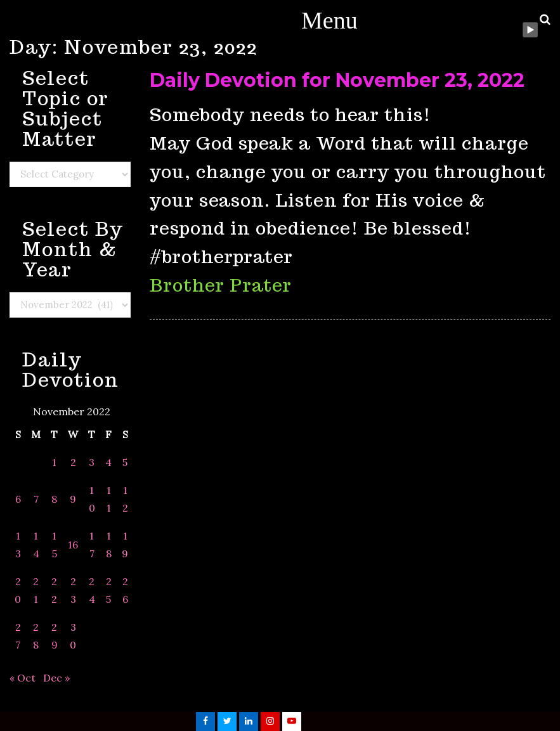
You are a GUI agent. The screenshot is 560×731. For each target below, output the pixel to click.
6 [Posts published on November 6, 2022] (18, 499)
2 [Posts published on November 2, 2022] (73, 462)
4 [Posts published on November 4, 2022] (108, 462)
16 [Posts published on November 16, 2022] (73, 545)
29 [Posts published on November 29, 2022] (55, 636)
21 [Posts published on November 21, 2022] (36, 590)
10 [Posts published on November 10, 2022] (92, 499)
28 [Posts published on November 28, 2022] (36, 636)
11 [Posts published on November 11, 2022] (109, 499)
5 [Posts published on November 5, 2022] (125, 462)
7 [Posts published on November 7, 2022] (36, 499)
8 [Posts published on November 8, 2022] (54, 499)
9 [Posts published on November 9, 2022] (73, 499)
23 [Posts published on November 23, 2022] (73, 590)
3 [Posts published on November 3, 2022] (92, 462)
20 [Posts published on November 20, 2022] (18, 590)
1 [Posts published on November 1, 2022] (54, 462)
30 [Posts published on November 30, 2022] (73, 636)
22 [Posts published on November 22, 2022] (54, 590)
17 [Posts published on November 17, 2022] (92, 545)
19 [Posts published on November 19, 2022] (125, 545)
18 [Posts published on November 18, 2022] (109, 545)
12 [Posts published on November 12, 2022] (125, 499)
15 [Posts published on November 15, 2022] (55, 545)
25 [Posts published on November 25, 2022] (109, 590)
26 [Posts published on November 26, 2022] (125, 590)
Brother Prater (221, 285)
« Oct (23, 678)
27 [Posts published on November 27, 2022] (18, 636)
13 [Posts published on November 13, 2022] (18, 545)
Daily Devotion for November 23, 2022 (337, 80)
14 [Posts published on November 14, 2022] (36, 545)
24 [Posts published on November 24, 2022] (92, 590)
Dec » (56, 678)
